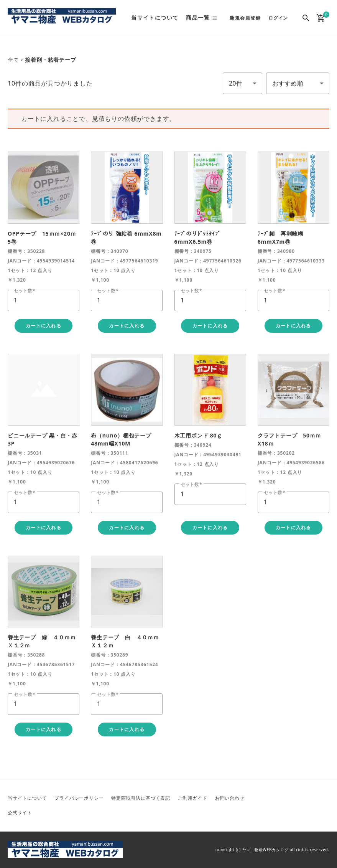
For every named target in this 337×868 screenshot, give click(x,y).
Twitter (287, 799)
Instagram (287, 812)
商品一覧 (198, 18)
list (217, 18)
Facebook (305, 799)
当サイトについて (155, 18)
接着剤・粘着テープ (50, 60)
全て (13, 60)
